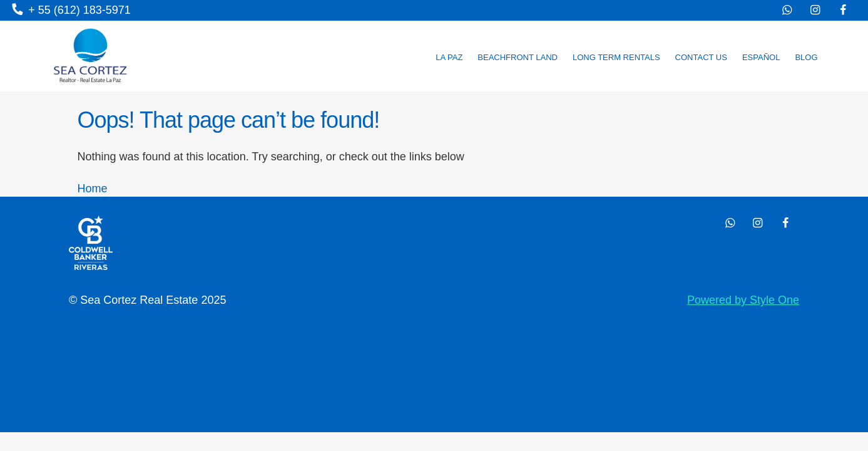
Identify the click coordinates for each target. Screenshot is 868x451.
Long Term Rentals (616, 57)
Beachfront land (518, 57)
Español (761, 57)
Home (93, 189)
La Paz (449, 57)
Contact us (701, 57)
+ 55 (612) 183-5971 (71, 10)
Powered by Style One (743, 300)
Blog (806, 57)
